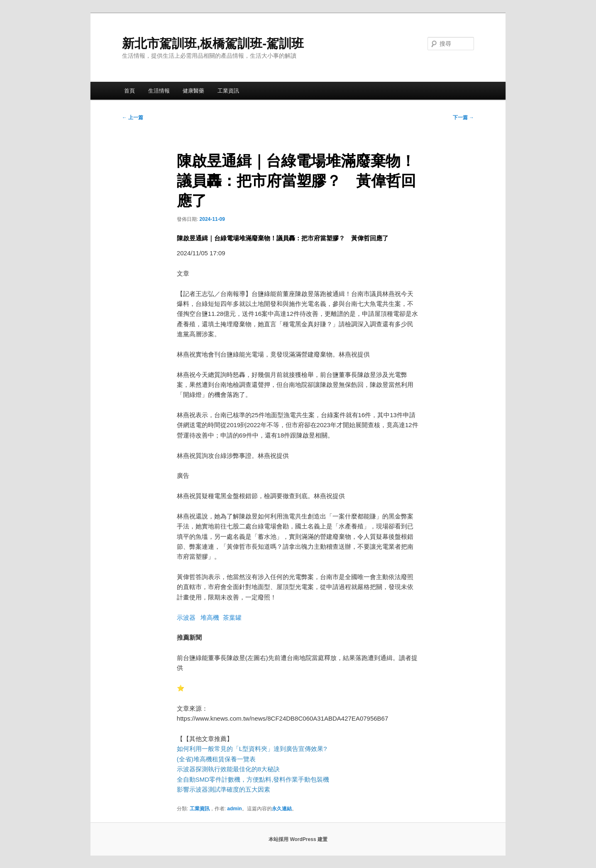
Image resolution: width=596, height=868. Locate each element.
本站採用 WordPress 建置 (298, 839)
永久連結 (282, 809)
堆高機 (210, 617)
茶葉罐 (232, 617)
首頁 (129, 91)
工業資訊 (228, 91)
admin (234, 809)
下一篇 (463, 117)
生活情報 (159, 91)
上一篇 (133, 117)
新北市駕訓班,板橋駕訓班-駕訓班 (213, 43)
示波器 (186, 617)
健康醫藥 (193, 91)
